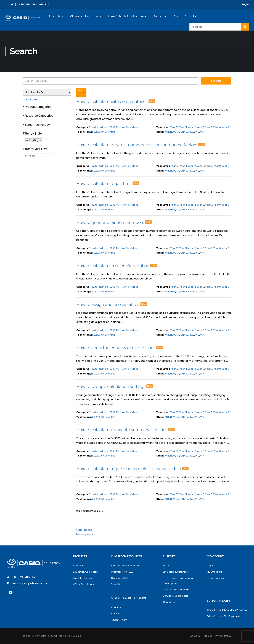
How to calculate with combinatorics (117, 101)
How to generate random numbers (115, 222)
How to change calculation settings (116, 386)
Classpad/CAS (120, 578)
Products (55, 16)
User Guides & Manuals (176, 590)
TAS (192, 132)
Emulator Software (84, 578)
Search (216, 81)
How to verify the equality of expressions (121, 348)
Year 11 (183, 127)
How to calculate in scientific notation (117, 266)
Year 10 (174, 127)
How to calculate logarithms (109, 184)
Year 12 (192, 127)
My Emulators (215, 572)
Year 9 (225, 127)
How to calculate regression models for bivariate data (133, 469)
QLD (183, 132)
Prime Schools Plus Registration (225, 616)
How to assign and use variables (113, 304)
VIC (197, 132)
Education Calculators (86, 572)
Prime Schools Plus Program (127, 16)
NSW (173, 132)
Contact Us (43, 4)
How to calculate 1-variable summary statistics (127, 430)
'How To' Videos (129, 127)
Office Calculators (84, 584)
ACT (167, 132)
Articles (115, 614)
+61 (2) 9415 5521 (20, 4)
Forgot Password (217, 578)
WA (202, 132)
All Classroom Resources (125, 566)
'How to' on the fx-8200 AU (104, 127)
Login (245, 4)
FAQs (166, 566)
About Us (116, 607)
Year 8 (217, 127)
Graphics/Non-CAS (122, 572)
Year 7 (209, 127)
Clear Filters (30, 99)
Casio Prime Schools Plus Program (227, 610)
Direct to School (184, 16)
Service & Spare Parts (175, 596)
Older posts (84, 530)
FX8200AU (98, 132)
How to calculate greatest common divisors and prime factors (141, 145)
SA (187, 132)
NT (178, 132)
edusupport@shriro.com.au (30, 583)
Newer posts (85, 534)
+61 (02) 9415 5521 (24, 577)
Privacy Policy (119, 620)
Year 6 (201, 127)
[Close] (83, 93)
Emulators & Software (175, 572)
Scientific (110, 132)
